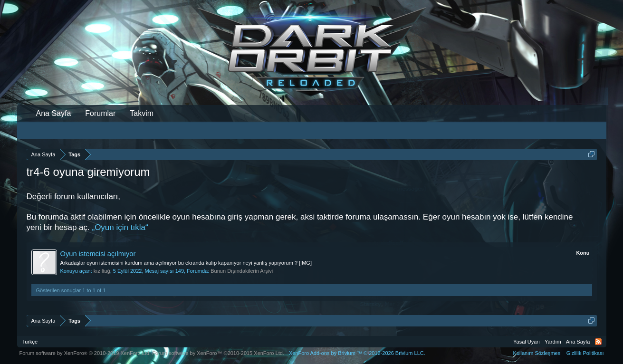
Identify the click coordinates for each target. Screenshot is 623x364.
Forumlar (100, 113)
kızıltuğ (102, 271)
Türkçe (30, 342)
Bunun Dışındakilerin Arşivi (242, 271)
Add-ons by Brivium (357, 353)
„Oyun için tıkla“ (120, 227)
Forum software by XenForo (85, 353)
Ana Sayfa (54, 113)
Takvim (142, 113)
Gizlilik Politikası (585, 353)
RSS (598, 342)
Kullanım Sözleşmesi (537, 353)
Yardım (553, 342)
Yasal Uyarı (527, 342)
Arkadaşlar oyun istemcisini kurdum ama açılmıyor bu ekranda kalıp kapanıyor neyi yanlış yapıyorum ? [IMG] (186, 263)
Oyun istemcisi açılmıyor (98, 254)
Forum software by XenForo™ (218, 353)
